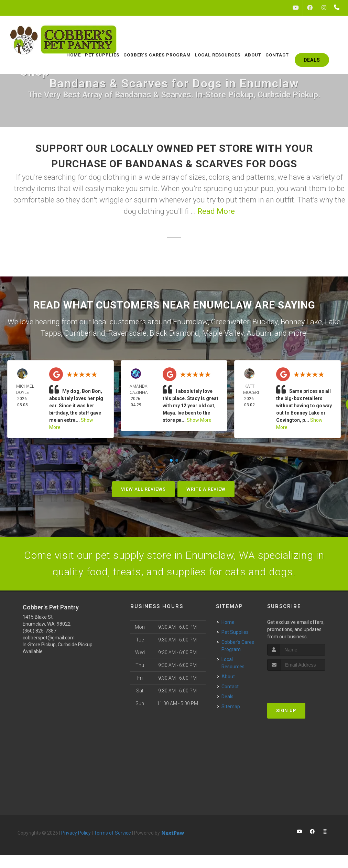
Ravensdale (127, 333)
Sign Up (286, 710)
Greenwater (230, 322)
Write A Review (206, 489)
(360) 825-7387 (40, 631)
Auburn (259, 333)
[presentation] (304, 684)
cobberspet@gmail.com (49, 638)
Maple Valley (223, 333)
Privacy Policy (76, 833)
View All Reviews (143, 489)
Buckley (265, 322)
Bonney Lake (301, 322)
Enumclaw (190, 322)
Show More (199, 420)
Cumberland (85, 333)
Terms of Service (112, 833)
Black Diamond (174, 333)
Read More (216, 211)
